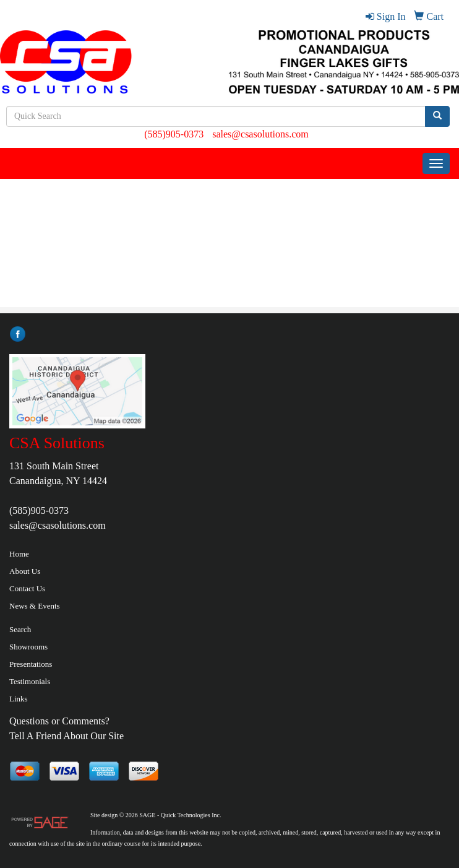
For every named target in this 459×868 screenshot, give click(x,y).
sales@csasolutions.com (260, 134)
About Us (25, 571)
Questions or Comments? (59, 721)
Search (20, 629)
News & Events (35, 606)
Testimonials (30, 681)
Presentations (31, 664)
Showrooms (28, 647)
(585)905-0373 (174, 134)
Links (19, 699)
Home (19, 554)
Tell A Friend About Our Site (66, 736)
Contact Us (27, 588)
